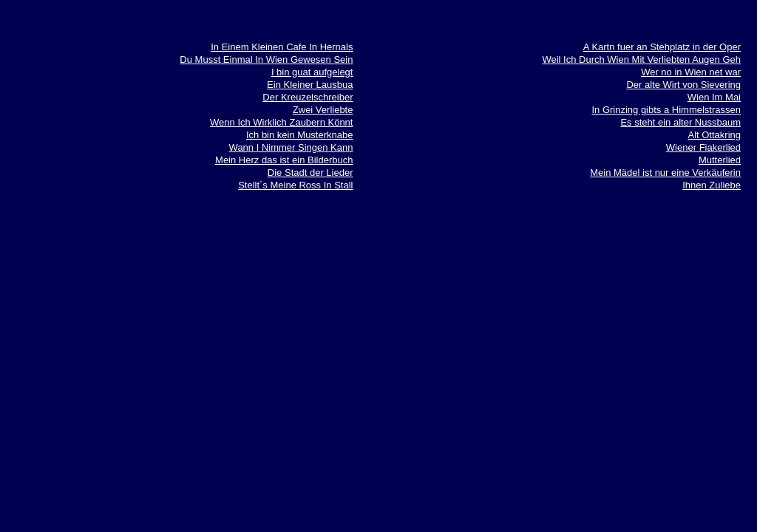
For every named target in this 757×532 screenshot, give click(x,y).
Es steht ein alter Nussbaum (680, 122)
